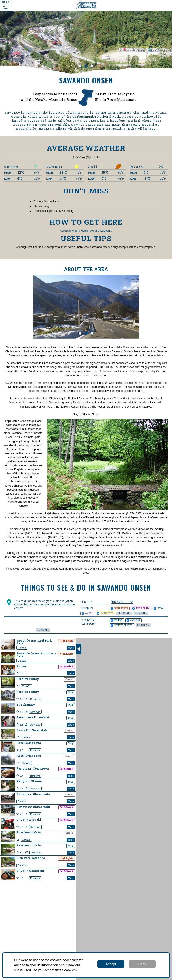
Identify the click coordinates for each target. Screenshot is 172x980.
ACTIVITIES (105, 613)
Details (22, 648)
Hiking (116, 620)
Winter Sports (121, 625)
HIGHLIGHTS (119, 608)
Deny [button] (142, 964)
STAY (159, 608)
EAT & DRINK (141, 608)
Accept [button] (111, 964)
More (71, 648)
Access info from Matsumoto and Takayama (86, 231)
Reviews (35, 699)
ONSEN (87, 613)
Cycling (133, 620)
